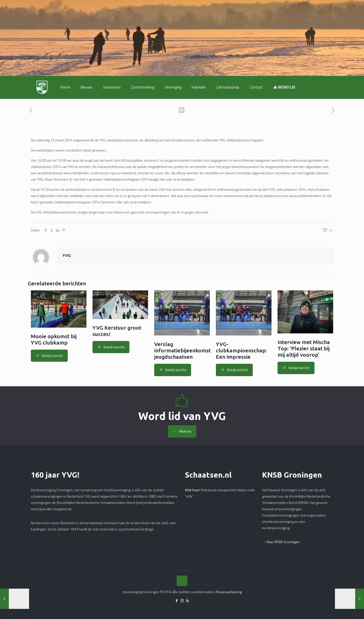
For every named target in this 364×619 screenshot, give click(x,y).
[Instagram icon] (182, 601)
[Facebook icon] (177, 601)
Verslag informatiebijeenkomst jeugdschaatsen (183, 350)
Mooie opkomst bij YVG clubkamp (54, 339)
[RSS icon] (187, 601)
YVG (67, 255)
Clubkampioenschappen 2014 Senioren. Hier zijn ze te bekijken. (103, 202)
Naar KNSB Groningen (283, 542)
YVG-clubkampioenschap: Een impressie (241, 350)
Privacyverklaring (229, 592)
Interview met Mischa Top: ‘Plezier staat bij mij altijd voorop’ (304, 348)
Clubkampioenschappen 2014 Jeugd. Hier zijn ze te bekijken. (149, 179)
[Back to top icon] (182, 581)
